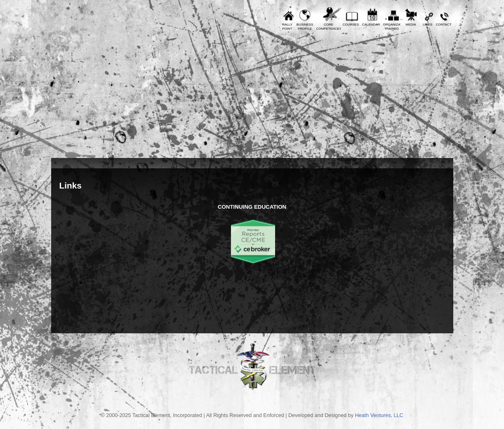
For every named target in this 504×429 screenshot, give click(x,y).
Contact (443, 25)
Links (427, 25)
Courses (351, 25)
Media (411, 25)
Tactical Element (417, 94)
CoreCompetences (329, 27)
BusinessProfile (305, 27)
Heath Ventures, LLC (379, 415)
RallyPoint (287, 27)
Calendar (371, 25)
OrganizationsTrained (392, 27)
